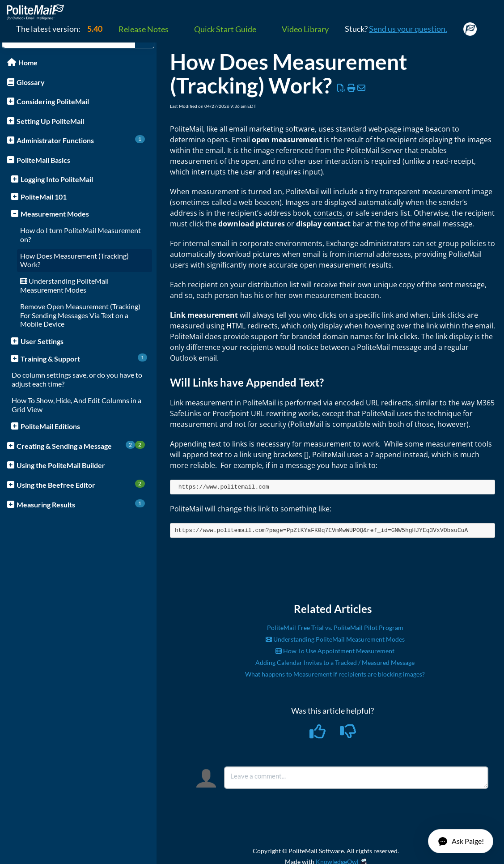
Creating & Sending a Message (81, 445)
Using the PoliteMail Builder (61, 465)
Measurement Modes (55, 214)
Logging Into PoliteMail (57, 179)
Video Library (305, 29)
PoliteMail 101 (44, 197)
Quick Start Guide (225, 29)
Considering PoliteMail (53, 101)
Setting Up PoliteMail (50, 121)
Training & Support (84, 358)
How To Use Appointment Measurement (335, 651)
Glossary (31, 82)
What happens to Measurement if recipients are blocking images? (335, 674)
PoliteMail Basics (43, 160)
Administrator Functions (81, 140)
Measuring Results (81, 504)
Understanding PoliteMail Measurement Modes (64, 285)
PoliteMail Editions (50, 426)
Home (28, 62)
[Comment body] (356, 778)
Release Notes (144, 29)
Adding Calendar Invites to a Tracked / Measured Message (335, 662)
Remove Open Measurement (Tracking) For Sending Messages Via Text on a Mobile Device (80, 315)
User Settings (42, 341)
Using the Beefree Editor (81, 484)
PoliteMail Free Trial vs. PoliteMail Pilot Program (335, 628)
